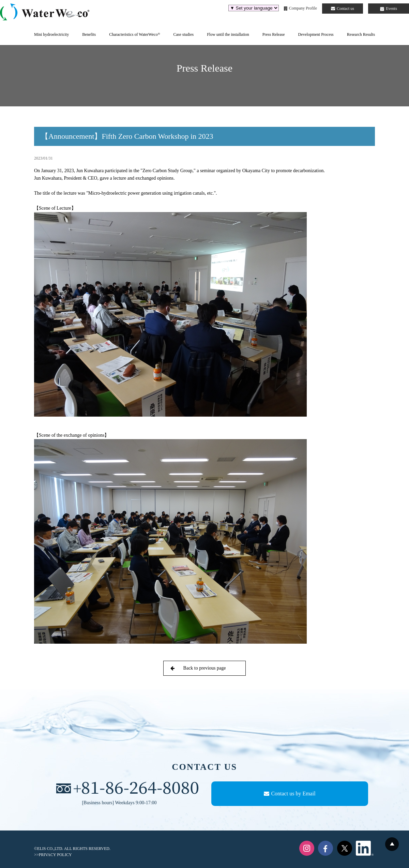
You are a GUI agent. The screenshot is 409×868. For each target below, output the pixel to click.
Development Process (316, 34)
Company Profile (300, 8)
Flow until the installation (228, 34)
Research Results (361, 34)
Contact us (343, 9)
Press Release (274, 34)
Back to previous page (198, 668)
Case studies (183, 34)
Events (389, 9)
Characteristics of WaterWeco (134, 34)
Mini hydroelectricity (51, 34)
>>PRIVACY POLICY (53, 855)
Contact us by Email (290, 794)
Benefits (89, 34)
